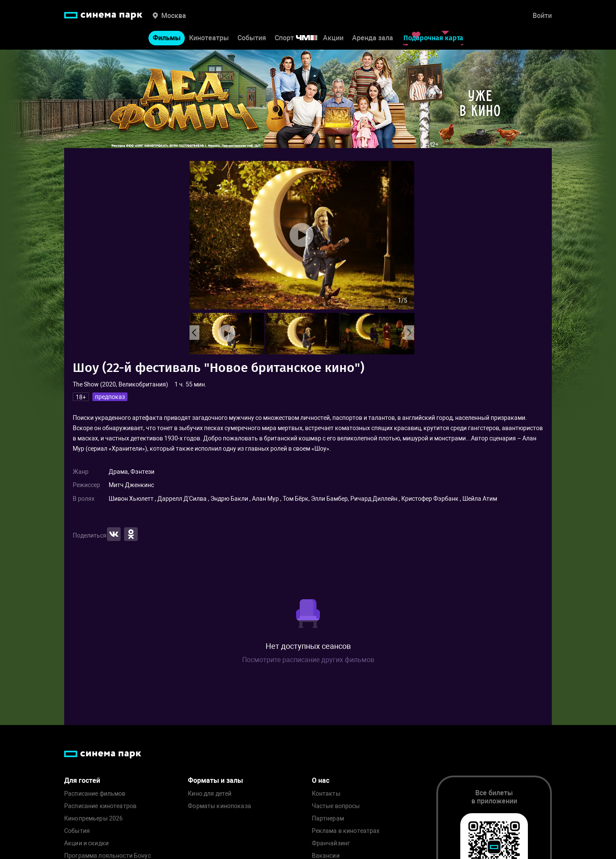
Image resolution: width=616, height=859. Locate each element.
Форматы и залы (215, 780)
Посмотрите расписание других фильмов (308, 660)
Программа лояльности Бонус (108, 856)
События (252, 38)
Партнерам (328, 819)
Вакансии (326, 856)
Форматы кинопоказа (219, 806)
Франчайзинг (331, 843)
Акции (333, 38)
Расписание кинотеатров (100, 806)
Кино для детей (210, 794)
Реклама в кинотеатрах (346, 831)
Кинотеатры (209, 38)
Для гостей (82, 780)
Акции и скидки (86, 843)
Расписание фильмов (95, 794)
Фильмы (167, 38)
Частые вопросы (336, 806)
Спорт (302, 38)
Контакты (326, 794)
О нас (321, 780)
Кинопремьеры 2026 (93, 819)
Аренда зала (373, 38)
